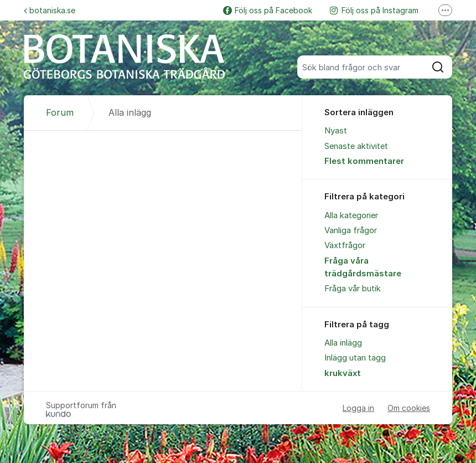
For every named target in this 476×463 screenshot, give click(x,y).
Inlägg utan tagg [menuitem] (355, 358)
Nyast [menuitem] (336, 131)
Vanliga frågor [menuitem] (351, 230)
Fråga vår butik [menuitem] (353, 289)
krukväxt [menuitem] (343, 373)
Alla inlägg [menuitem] (343, 343)
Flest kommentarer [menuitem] (364, 161)
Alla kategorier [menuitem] (351, 215)
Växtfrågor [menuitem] (345, 245)
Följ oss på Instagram (374, 10)
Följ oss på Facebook (268, 10)
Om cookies (409, 408)
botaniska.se (50, 10)
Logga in (358, 408)
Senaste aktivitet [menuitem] (356, 146)
